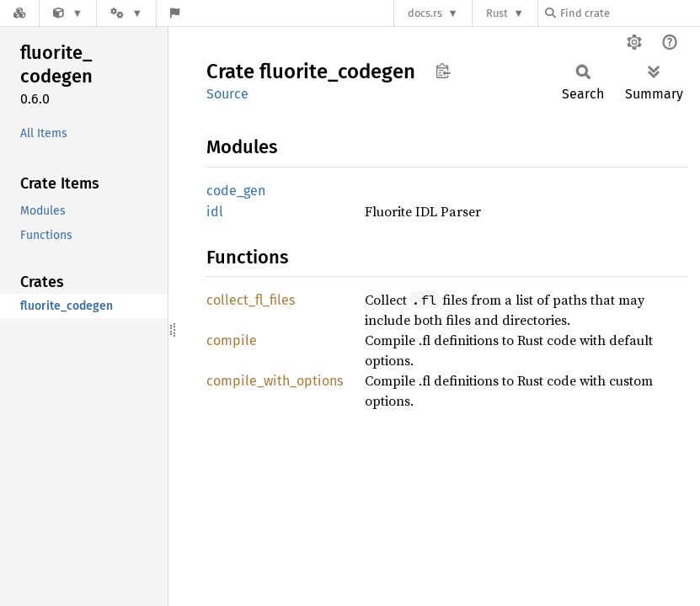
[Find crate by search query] (629, 13)
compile (232, 340)
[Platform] (126, 13)
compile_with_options (275, 381)
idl (215, 212)
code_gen (236, 191)
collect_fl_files (251, 300)
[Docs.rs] (19, 13)
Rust (497, 13)
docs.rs (425, 13)
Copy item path (443, 71)
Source (227, 94)
